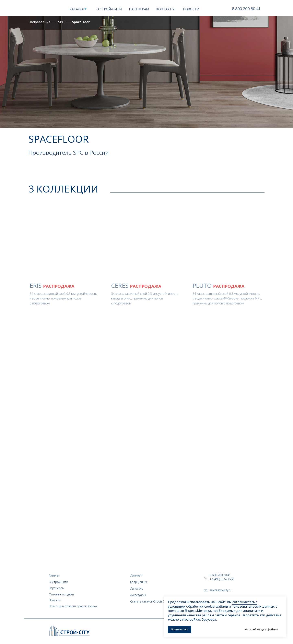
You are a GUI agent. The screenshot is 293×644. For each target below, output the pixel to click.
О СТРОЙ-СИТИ (109, 9)
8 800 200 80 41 (246, 9)
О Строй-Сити (58, 582)
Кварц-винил (139, 582)
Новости (55, 600)
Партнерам (57, 588)
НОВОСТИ (191, 9)
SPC (61, 22)
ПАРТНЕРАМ (139, 9)
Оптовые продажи (61, 594)
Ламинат (136, 575)
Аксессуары (138, 595)
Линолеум (137, 589)
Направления (39, 22)
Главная (54, 575)
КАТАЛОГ (77, 9)
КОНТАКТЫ (165, 9)
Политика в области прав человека (73, 606)
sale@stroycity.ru (221, 590)
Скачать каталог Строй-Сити (150, 601)
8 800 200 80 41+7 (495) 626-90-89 (222, 577)
